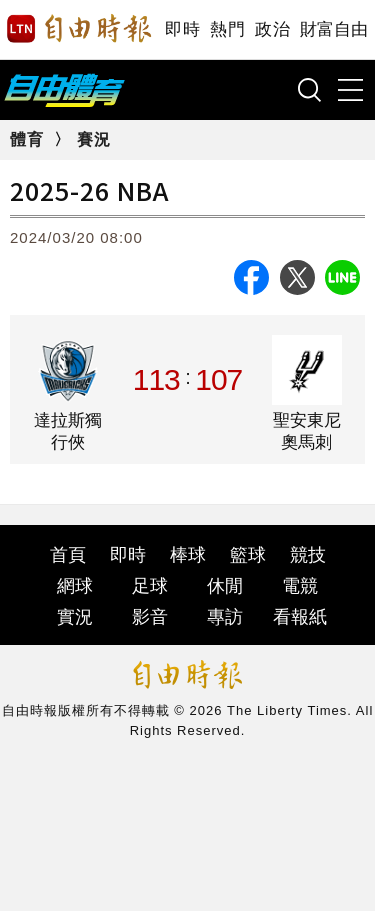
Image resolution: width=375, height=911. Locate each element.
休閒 (225, 586)
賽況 (94, 139)
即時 (182, 29)
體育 (27, 139)
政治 (272, 29)
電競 (300, 586)
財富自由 (333, 29)
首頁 (68, 555)
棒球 (188, 555)
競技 (308, 555)
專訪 (225, 617)
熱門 (227, 29)
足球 (150, 586)
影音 (150, 617)
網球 (75, 586)
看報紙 (300, 617)
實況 (75, 617)
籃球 (248, 555)
